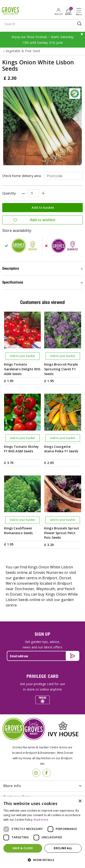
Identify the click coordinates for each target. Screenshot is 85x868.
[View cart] (68, 11)
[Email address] (42, 656)
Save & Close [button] (23, 848)
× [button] (80, 801)
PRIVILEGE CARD (42, 676)
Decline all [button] (63, 848)
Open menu (80, 12)
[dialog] (42, 832)
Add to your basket (22, 356)
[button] (42, 860)
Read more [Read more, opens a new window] (41, 820)
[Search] (34, 24)
